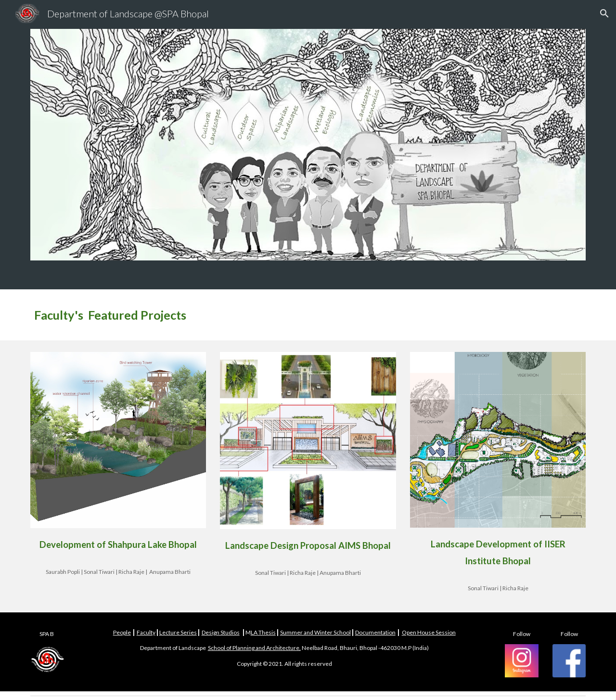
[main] (308, 315)
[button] (604, 13)
